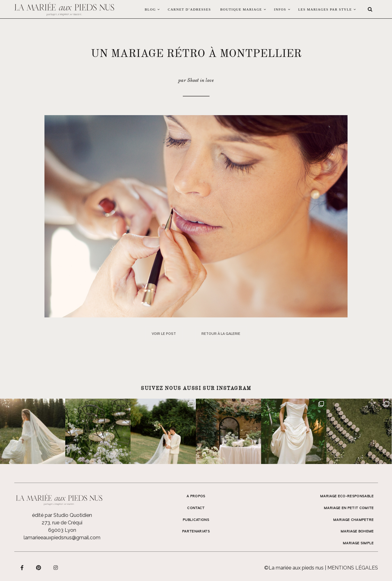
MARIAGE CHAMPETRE (354, 520)
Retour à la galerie (221, 334)
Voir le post (164, 334)
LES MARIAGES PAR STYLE (325, 9)
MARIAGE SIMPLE (358, 543)
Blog (150, 9)
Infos (280, 9)
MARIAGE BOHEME (357, 532)
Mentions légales (353, 568)
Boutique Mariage (241, 9)
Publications (196, 520)
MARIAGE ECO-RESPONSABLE (347, 496)
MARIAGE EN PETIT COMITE (349, 508)
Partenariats (196, 532)
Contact (196, 508)
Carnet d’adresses (189, 9)
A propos (196, 496)
